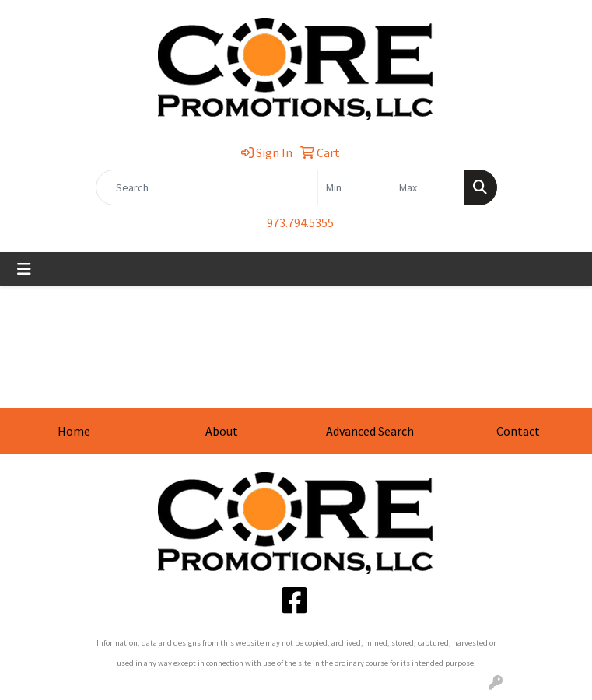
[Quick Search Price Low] (354, 187)
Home (74, 431)
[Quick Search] (207, 187)
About (222, 431)
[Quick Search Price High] (427, 187)
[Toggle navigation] (24, 269)
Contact (518, 431)
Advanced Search (370, 431)
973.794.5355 (300, 222)
